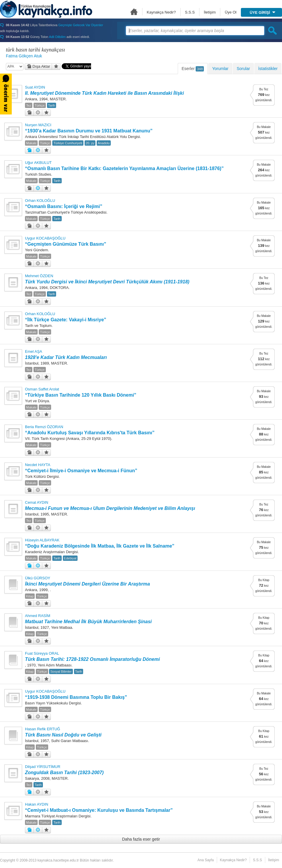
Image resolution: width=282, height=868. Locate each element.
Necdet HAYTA (38, 465)
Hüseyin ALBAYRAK (42, 540)
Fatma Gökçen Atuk (24, 56)
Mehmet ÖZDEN (39, 276)
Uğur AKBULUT (38, 163)
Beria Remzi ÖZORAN (44, 427)
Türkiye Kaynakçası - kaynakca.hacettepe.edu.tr (46, 9)
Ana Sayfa (134, 12)
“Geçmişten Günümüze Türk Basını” (66, 244)
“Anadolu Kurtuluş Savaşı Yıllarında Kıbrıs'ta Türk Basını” (90, 433)
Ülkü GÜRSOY (38, 578)
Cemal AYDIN (37, 502)
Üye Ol (231, 12)
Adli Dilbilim (57, 37)
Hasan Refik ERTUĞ (43, 729)
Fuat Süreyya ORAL (42, 653)
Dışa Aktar (38, 66)
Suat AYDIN (35, 87)
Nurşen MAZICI (38, 125)
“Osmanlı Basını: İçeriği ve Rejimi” (64, 206)
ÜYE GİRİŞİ (262, 13)
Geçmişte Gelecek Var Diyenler (81, 25)
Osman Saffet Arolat (42, 389)
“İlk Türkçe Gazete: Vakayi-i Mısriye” (66, 320)
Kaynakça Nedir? (161, 12)
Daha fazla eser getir (141, 839)
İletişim (210, 12)
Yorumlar (220, 69)
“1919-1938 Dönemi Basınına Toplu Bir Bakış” (76, 697)
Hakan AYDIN (37, 804)
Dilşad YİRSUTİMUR (43, 767)
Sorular (243, 69)
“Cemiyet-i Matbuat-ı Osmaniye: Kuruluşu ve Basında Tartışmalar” (99, 810)
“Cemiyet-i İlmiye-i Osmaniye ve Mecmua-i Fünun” (81, 471)
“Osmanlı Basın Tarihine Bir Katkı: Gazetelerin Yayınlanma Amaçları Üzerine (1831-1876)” (124, 168)
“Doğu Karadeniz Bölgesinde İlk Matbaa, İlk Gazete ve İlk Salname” (100, 546)
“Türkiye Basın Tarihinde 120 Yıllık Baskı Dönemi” (81, 395)
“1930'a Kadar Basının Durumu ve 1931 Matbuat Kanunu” (89, 131)
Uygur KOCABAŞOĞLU (45, 238)
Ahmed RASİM (38, 616)
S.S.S (190, 12)
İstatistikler (268, 69)
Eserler (193, 69)
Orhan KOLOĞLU (40, 201)
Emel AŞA (34, 351)
